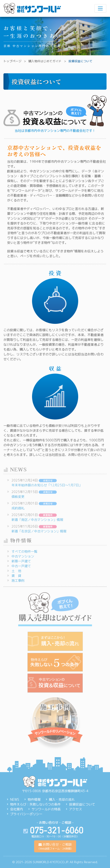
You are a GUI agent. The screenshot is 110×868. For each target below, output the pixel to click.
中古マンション (23, 556)
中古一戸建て (21, 566)
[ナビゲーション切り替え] (100, 8)
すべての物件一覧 (24, 551)
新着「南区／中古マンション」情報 (37, 520)
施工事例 (18, 580)
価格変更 (18, 497)
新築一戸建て (21, 561)
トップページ (12, 61)
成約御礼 (18, 508)
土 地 (16, 571)
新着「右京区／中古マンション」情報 (39, 531)
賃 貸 (16, 576)
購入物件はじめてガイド (45, 61)
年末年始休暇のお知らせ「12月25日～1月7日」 (47, 485)
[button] (55, 846)
